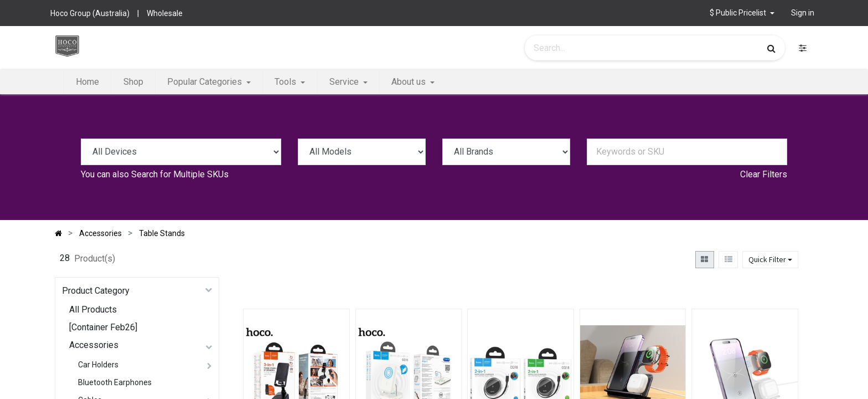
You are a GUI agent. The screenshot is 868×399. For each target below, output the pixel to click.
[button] (742, 13)
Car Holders (98, 365)
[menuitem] (87, 82)
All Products (93, 310)
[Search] (771, 48)
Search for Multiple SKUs (180, 174)
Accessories (94, 345)
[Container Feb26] (103, 327)
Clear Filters (764, 174)
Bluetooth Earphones (115, 382)
